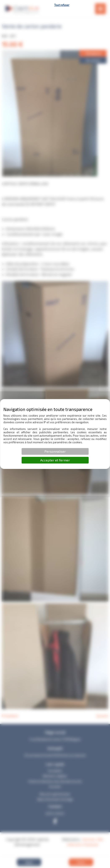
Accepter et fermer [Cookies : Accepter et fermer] (55, 460)
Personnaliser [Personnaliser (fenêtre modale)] (55, 451)
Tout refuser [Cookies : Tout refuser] (62, 5)
